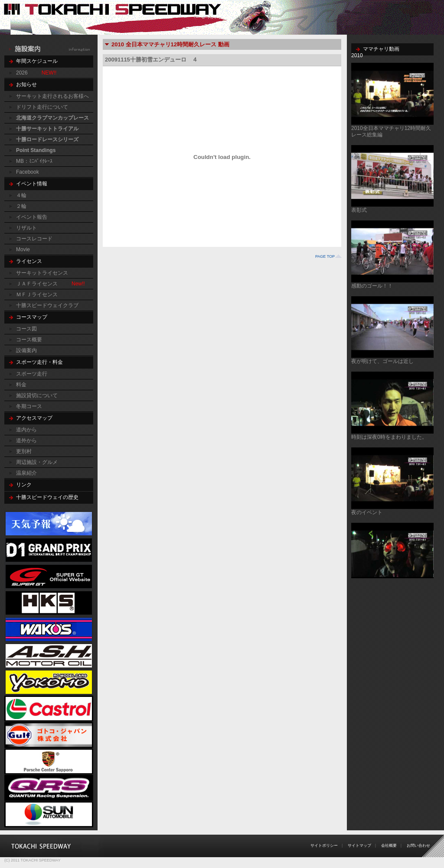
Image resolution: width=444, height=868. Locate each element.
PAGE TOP (325, 256)
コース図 (26, 329)
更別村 (24, 451)
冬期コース (29, 406)
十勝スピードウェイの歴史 (47, 497)
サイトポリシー (324, 845)
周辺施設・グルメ (37, 462)
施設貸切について (37, 395)
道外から (26, 440)
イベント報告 (32, 217)
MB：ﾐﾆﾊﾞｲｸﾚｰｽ (34, 161)
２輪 (21, 206)
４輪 (21, 195)
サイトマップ (359, 845)
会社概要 (389, 845)
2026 (22, 73)
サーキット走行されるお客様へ (52, 96)
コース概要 (29, 340)
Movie (23, 249)
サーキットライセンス (42, 273)
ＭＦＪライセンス (37, 295)
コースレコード (34, 239)
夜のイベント (367, 512)
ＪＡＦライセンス (37, 284)
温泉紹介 (26, 473)
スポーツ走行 (32, 374)
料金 (21, 385)
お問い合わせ (418, 845)
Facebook (28, 172)
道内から (26, 430)
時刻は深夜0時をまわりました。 (389, 437)
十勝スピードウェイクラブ (47, 305)
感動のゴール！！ (372, 286)
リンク (24, 485)
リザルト (26, 228)
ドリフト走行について (42, 107)
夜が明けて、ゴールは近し (382, 361)
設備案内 (26, 350)
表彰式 (359, 210)
